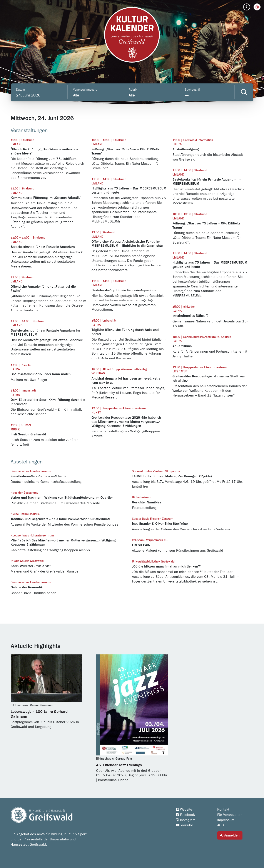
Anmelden (230, 835)
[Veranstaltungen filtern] (244, 92)
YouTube (185, 825)
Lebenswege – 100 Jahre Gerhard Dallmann (39, 714)
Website (184, 810)
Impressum (226, 820)
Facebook (185, 815)
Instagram (186, 820)
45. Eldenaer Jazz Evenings (119, 765)
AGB (221, 825)
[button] (257, 7)
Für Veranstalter (229, 815)
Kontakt (223, 810)
